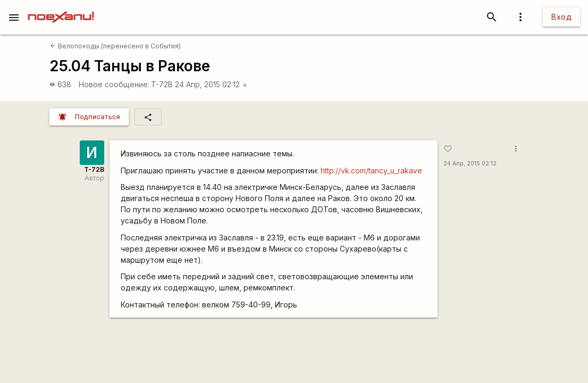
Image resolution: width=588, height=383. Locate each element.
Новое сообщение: (114, 84)
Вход (561, 17)
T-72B (162, 84)
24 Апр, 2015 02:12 (211, 84)
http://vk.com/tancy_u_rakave (371, 170)
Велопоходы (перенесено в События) (115, 46)
